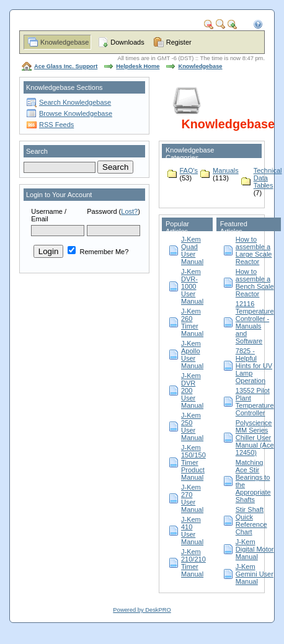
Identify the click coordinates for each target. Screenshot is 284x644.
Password (102, 211)
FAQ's (189, 170)
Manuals (226, 170)
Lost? (129, 211)
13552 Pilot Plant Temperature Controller (255, 402)
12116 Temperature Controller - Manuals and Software (255, 322)
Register (179, 42)
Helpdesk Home (138, 66)
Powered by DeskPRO (142, 610)
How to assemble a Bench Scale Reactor (255, 283)
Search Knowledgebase (75, 102)
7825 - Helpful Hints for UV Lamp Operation (254, 366)
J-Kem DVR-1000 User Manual (192, 286)
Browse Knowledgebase (76, 113)
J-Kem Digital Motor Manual (255, 549)
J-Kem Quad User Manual (192, 250)
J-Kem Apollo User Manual (192, 355)
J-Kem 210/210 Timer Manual (193, 563)
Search (37, 151)
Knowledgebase (64, 42)
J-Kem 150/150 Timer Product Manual (193, 462)
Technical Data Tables (268, 178)
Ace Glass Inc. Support (66, 66)
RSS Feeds (56, 125)
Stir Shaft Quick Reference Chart (251, 521)
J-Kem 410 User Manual (192, 531)
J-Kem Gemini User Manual (255, 574)
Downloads (127, 42)
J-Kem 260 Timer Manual (192, 322)
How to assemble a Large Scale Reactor (254, 250)
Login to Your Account (59, 195)
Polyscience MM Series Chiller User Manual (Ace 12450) (255, 438)
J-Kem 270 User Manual (192, 498)
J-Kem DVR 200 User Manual (192, 390)
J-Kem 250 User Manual (192, 426)
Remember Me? (98, 252)
